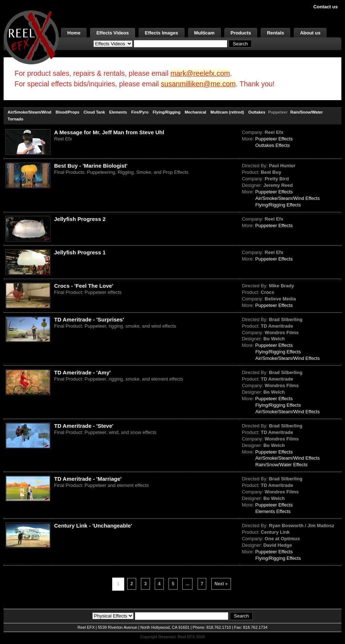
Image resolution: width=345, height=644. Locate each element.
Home (74, 33)
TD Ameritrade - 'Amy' (82, 372)
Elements (118, 112)
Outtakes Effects (273, 145)
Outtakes (257, 112)
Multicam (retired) (227, 112)
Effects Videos (112, 33)
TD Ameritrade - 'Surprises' (89, 319)
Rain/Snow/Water (307, 112)
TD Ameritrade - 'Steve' (84, 426)
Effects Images (162, 33)
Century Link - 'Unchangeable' (93, 526)
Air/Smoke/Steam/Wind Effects (288, 198)
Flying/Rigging (167, 112)
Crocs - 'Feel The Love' (84, 286)
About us (310, 33)
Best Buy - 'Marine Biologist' (91, 166)
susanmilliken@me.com (198, 84)
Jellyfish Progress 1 (80, 252)
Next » (221, 584)
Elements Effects (273, 511)
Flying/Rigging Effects (278, 205)
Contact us (326, 7)
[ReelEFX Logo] (31, 37)
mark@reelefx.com (200, 73)
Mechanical (196, 112)
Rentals (275, 33)
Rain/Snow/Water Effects (281, 465)
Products (241, 33)
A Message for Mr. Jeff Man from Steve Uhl (109, 132)
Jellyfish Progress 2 (80, 219)
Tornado (15, 119)
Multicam (204, 33)
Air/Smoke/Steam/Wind (29, 112)
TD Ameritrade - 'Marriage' (88, 479)
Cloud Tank (94, 112)
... (187, 584)
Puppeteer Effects (274, 139)
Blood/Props (67, 112)
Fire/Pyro (140, 112)
